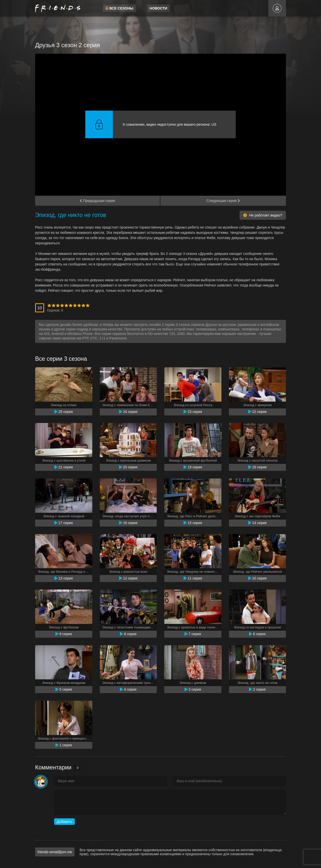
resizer (37, 833)
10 (88, 305)
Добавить (64, 822)
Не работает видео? (263, 215)
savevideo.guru (36, 833)
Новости (158, 8)
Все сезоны (119, 8)
